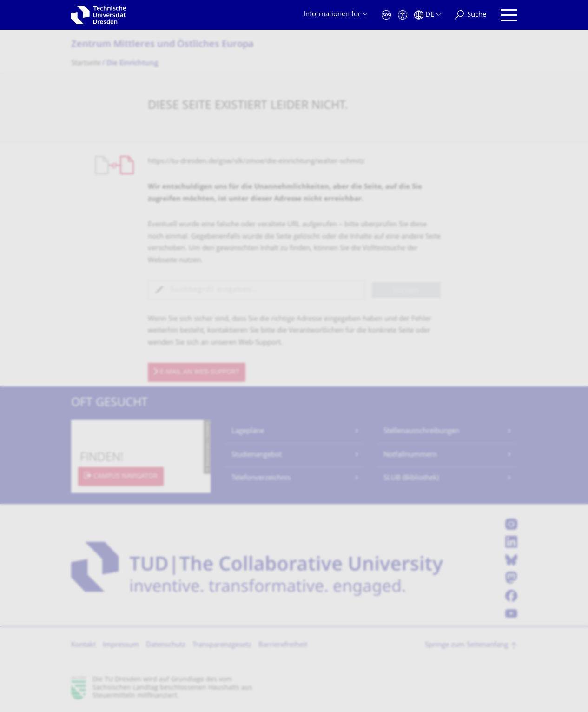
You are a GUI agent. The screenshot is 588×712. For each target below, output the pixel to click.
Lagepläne (248, 431)
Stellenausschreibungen (421, 431)
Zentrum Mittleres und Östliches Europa (162, 45)
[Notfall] (386, 15)
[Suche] (470, 15)
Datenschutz (166, 645)
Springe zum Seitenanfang (466, 645)
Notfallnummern (410, 455)
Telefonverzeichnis (261, 478)
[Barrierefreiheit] (403, 15)
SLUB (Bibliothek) (411, 478)
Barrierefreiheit (283, 645)
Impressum (121, 645)
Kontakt (83, 645)
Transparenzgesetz (222, 645)
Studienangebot (257, 455)
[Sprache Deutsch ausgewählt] (427, 15)
